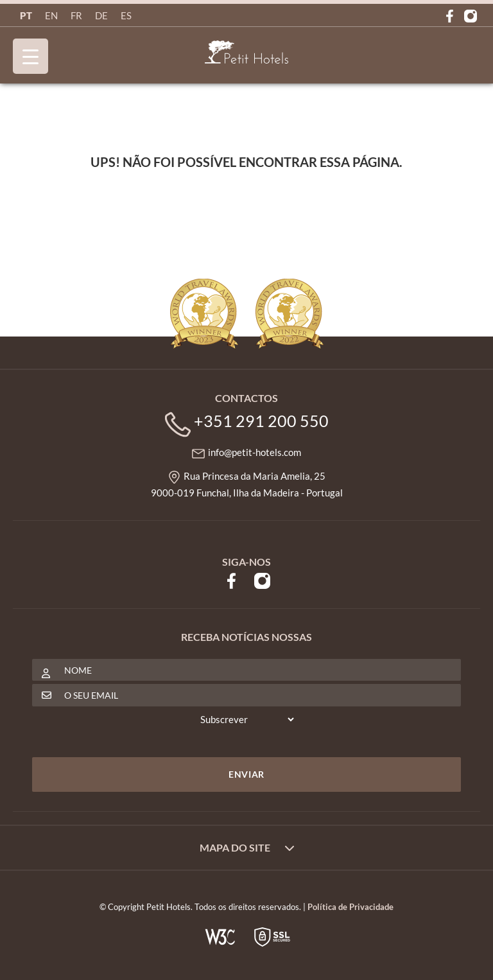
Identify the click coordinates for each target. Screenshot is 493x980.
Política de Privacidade (350, 907)
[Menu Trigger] (30, 56)
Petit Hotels (246, 53)
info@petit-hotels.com (255, 452)
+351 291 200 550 (261, 421)
